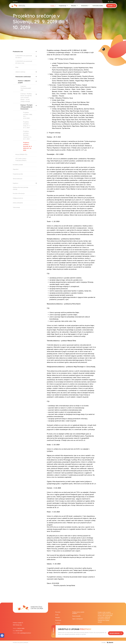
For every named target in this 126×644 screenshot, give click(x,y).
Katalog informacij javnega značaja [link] (20, 188)
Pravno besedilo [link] (76, 616)
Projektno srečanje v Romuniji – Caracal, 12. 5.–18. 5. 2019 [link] (28, 135)
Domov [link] (15, 32)
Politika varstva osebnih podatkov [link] (78, 613)
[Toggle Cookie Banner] (53, 631)
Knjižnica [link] (25, 183)
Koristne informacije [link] (19, 193)
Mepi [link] (17, 67)
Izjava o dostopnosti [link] (77, 619)
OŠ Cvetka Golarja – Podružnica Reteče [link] (21, 159)
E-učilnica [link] (58, 623)
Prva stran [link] (58, 612)
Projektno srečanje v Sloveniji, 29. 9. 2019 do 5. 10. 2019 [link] (28, 146)
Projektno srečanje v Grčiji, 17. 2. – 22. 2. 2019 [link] (27, 125)
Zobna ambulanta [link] (18, 203)
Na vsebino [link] (15, 2)
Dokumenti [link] (58, 620)
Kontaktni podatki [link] (18, 165)
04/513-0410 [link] (19, 631)
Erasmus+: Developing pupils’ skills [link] (26, 88)
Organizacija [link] (63, 6)
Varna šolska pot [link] (18, 179)
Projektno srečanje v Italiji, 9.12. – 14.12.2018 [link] (28, 115)
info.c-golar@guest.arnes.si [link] (24, 633)
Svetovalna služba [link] (98, 6)
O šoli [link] (57, 615)
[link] (30, 608)
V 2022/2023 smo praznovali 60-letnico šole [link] (24, 62)
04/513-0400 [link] (21, 628)
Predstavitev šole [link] (25, 52)
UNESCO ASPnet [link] (26, 72)
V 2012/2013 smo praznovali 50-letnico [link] (26, 56)
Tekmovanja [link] (16, 207)
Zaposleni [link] (16, 169)
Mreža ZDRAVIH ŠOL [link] (21, 154)
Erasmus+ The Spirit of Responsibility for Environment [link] (27, 33)
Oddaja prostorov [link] (18, 198)
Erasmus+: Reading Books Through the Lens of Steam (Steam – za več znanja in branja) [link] (29, 97)
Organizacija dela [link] (18, 174)
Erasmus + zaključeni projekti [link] (35, 32)
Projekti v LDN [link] (22, 32)
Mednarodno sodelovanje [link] (26, 77)
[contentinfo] (63, 321)
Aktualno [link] (58, 618)
